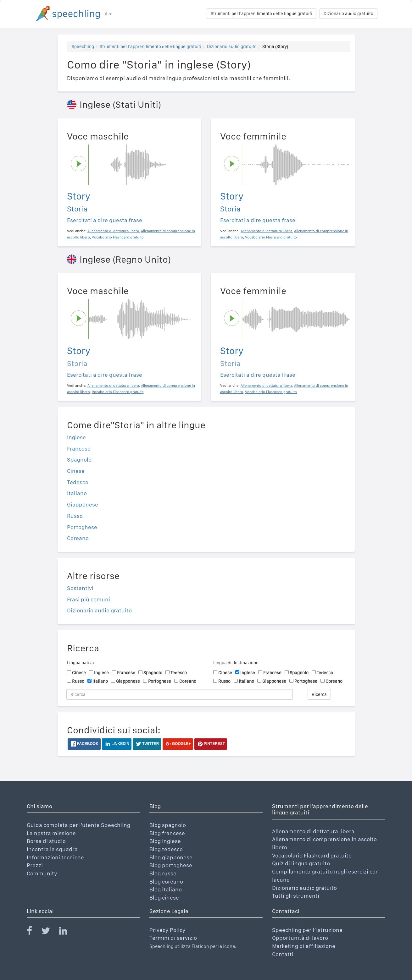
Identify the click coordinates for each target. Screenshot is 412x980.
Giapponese (83, 504)
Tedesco (78, 482)
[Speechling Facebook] (33, 932)
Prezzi (35, 865)
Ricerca (319, 694)
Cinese (76, 471)
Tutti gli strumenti (296, 896)
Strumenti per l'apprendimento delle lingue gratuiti (262, 14)
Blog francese (167, 833)
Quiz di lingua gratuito (301, 863)
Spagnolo (79, 460)
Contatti (283, 954)
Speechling (83, 47)
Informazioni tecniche (55, 857)
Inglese (76, 437)
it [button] (108, 14)
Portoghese (82, 527)
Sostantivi (80, 588)
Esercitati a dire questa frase (105, 220)
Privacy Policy (167, 930)
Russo (75, 516)
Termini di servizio (173, 938)
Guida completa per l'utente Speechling (78, 825)
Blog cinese (164, 898)
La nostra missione (51, 833)
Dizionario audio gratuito (348, 14)
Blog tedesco (166, 849)
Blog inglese (165, 841)
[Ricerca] (180, 694)
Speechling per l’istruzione (307, 930)
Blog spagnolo (168, 825)
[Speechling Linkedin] (67, 932)
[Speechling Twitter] (50, 932)
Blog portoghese (171, 865)
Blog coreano (166, 881)
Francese (79, 449)
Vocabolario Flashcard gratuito (312, 855)
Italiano (77, 493)
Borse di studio (46, 841)
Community (42, 873)
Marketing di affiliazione (304, 946)
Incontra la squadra (52, 849)
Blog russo (163, 873)
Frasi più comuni (89, 599)
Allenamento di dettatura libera (313, 831)
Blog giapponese (171, 857)
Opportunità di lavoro (300, 938)
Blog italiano (166, 889)
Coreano (78, 538)
